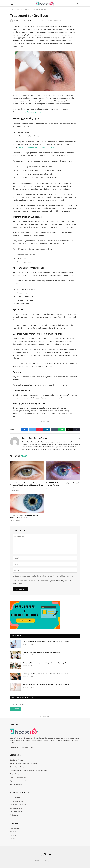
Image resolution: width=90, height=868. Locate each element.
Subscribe (15, 709)
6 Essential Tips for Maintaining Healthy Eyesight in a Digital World (25, 516)
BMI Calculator (15, 798)
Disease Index (14, 828)
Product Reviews (15, 774)
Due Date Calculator (17, 808)
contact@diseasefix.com (25, 747)
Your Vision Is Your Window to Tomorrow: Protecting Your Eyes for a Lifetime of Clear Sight (26, 485)
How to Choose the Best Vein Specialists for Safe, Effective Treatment (46, 685)
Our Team (13, 835)
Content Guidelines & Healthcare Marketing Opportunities (28, 770)
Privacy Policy (59, 581)
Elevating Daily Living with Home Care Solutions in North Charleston (46, 674)
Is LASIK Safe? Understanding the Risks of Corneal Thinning (63, 484)
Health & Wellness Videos (18, 777)
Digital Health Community (18, 781)
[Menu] (12, 4)
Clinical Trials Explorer (17, 812)
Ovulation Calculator (17, 801)
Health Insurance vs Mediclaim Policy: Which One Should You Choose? (46, 641)
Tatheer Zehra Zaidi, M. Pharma (25, 21)
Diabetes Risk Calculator (18, 805)
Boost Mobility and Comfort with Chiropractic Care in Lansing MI (44, 663)
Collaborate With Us (16, 760)
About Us (13, 832)
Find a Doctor (14, 815)
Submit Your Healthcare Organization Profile (24, 763)
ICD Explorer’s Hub (16, 784)
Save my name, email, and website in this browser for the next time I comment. (45, 576)
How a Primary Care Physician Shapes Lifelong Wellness (41, 652)
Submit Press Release (17, 767)
